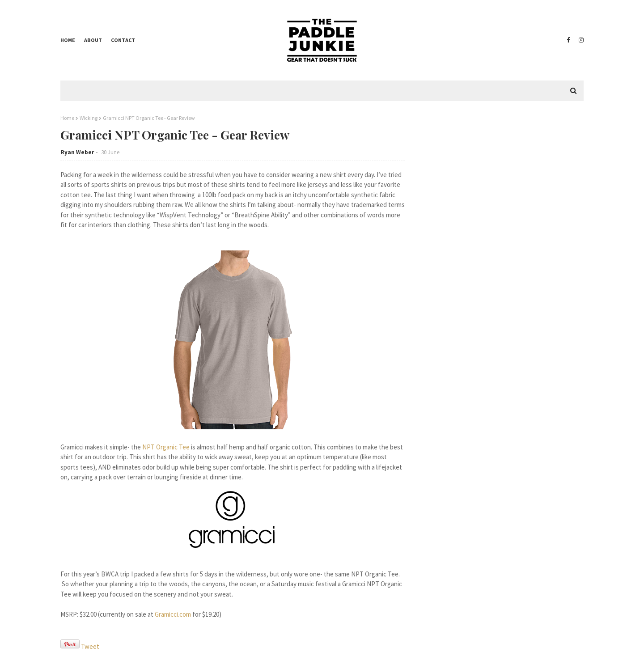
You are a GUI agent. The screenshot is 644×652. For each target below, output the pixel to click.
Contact (123, 40)
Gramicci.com (173, 614)
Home (68, 40)
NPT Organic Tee (166, 447)
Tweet (90, 646)
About (93, 40)
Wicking (89, 118)
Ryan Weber (77, 152)
